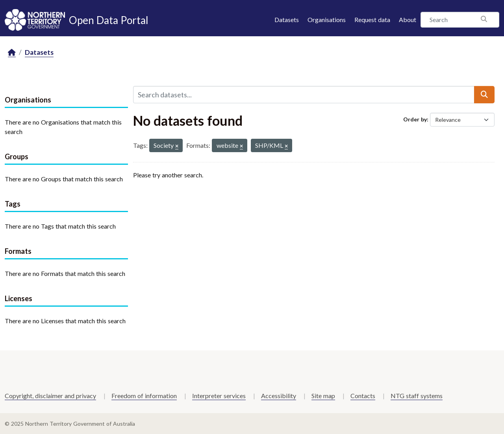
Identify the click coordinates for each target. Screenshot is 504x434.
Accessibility (279, 396)
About (408, 20)
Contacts (363, 396)
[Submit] (484, 95)
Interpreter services (219, 396)
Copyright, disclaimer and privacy (50, 396)
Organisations (327, 20)
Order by (415, 119)
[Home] (12, 53)
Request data (372, 20)
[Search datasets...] (304, 95)
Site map (323, 396)
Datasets (287, 20)
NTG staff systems (417, 396)
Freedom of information (144, 396)
